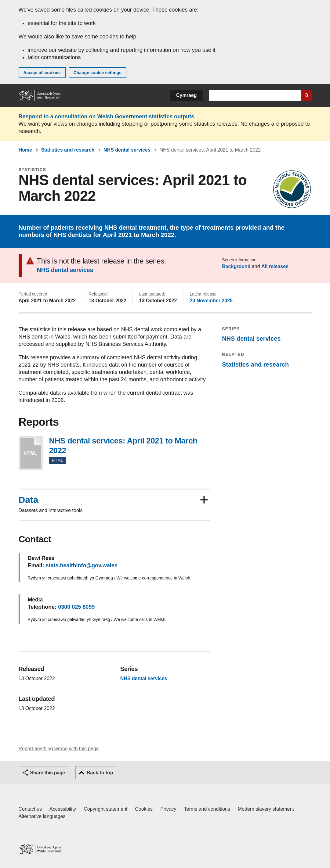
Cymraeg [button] (186, 95)
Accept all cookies (42, 73)
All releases (275, 266)
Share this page (48, 773)
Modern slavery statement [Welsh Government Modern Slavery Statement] (266, 809)
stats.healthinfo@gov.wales (82, 565)
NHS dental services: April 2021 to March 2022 (31, 453)
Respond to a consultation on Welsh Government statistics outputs (107, 117)
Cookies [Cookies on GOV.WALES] (144, 809)
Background (236, 266)
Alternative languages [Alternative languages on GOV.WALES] (42, 816)
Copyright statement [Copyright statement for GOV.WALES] (105, 809)
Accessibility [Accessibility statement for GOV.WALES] (63, 809)
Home (25, 150)
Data (29, 500)
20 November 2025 (211, 301)
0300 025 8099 (76, 607)
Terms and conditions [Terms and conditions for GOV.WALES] (207, 809)
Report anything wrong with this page (59, 749)
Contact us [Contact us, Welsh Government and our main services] (30, 809)
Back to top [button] (100, 773)
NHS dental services (127, 150)
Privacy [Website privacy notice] (168, 809)
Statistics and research (68, 150)
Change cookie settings (98, 73)
